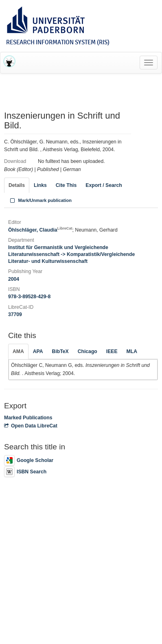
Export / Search (104, 185)
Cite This (66, 185)
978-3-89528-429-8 (29, 297)
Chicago (88, 351)
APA (38, 351)
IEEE (112, 351)
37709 (15, 314)
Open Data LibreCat (31, 426)
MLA (132, 351)
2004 (14, 279)
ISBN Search (25, 472)
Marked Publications (28, 418)
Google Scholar (29, 460)
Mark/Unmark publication (40, 200)
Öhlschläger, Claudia (40, 230)
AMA (18, 351)
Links (40, 185)
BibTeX (60, 351)
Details (17, 185)
